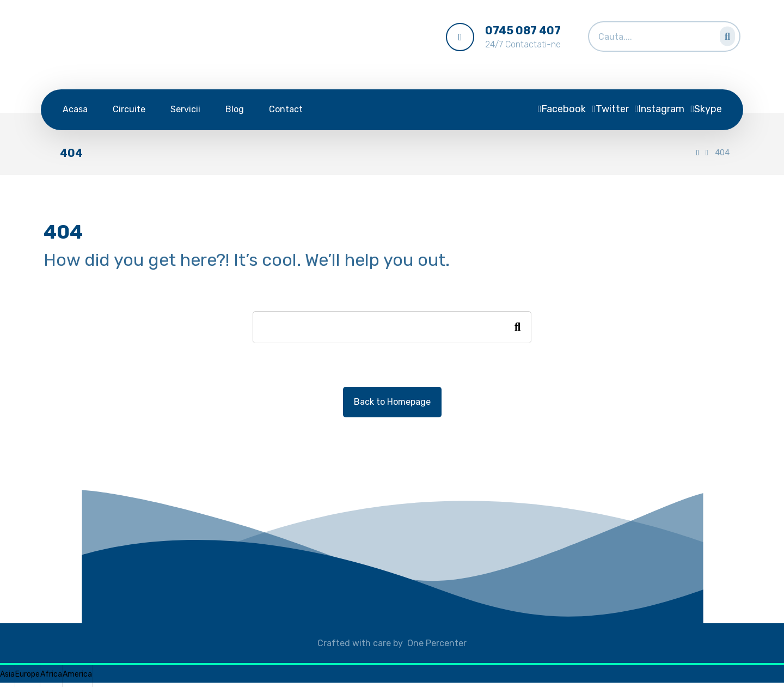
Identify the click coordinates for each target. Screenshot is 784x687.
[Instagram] (660, 109)
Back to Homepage (392, 402)
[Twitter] (610, 109)
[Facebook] (562, 109)
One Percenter (437, 643)
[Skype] (706, 109)
